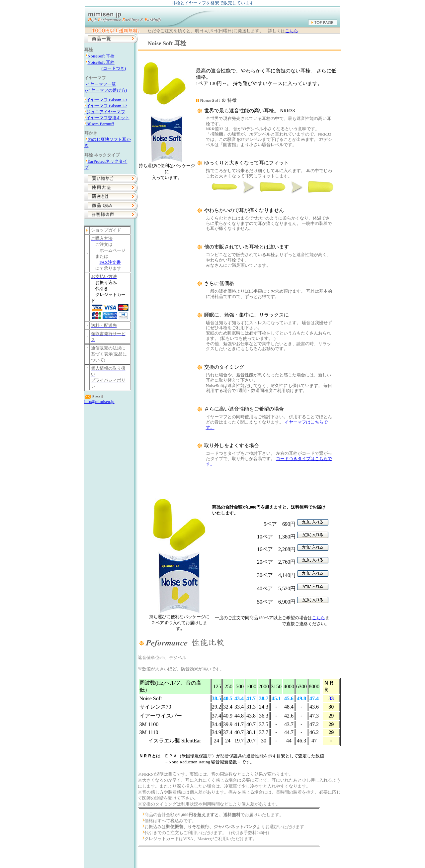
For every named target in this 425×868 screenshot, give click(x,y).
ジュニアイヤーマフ (106, 112)
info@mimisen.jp (99, 401)
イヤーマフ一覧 (101, 84)
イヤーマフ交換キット (108, 118)
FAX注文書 (110, 262)
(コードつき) (114, 68)
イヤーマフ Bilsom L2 (107, 106)
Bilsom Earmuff (100, 124)
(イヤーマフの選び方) (106, 90)
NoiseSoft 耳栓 (101, 56)
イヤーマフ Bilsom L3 (107, 100)
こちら (292, 31)
